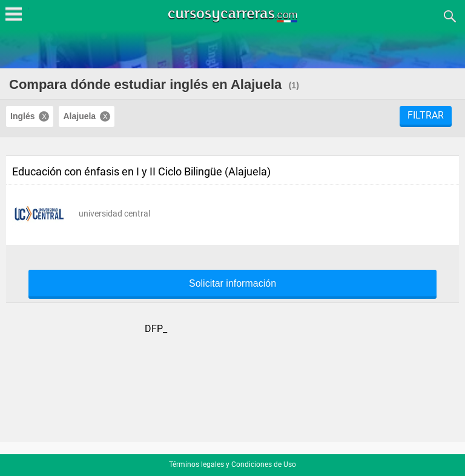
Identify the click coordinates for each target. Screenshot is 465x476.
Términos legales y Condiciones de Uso (232, 465)
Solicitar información (232, 284)
